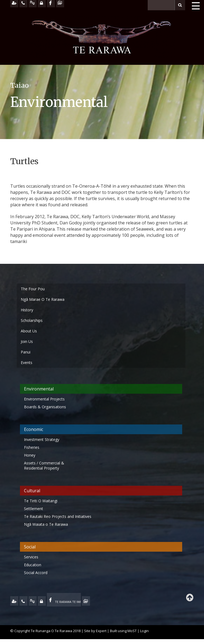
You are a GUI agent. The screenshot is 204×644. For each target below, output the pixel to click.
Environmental (39, 389)
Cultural (32, 491)
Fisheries (32, 447)
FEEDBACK (33, 601)
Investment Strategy (42, 439)
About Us (29, 331)
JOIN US (14, 601)
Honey (30, 455)
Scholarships (32, 320)
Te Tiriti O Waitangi (41, 501)
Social (30, 547)
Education (33, 565)
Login (144, 631)
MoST (132, 631)
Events (27, 363)
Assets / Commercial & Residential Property (44, 466)
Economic (34, 429)
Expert (101, 631)
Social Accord (36, 573)
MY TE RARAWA (42, 601)
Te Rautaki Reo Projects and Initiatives (58, 516)
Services (31, 557)
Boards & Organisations (45, 407)
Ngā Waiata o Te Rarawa (46, 524)
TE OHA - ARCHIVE (86, 601)
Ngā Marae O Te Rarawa (43, 299)
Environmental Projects (44, 399)
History (27, 310)
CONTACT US (23, 601)
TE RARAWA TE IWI (68, 602)
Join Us (27, 341)
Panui (26, 352)
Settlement (34, 509)
